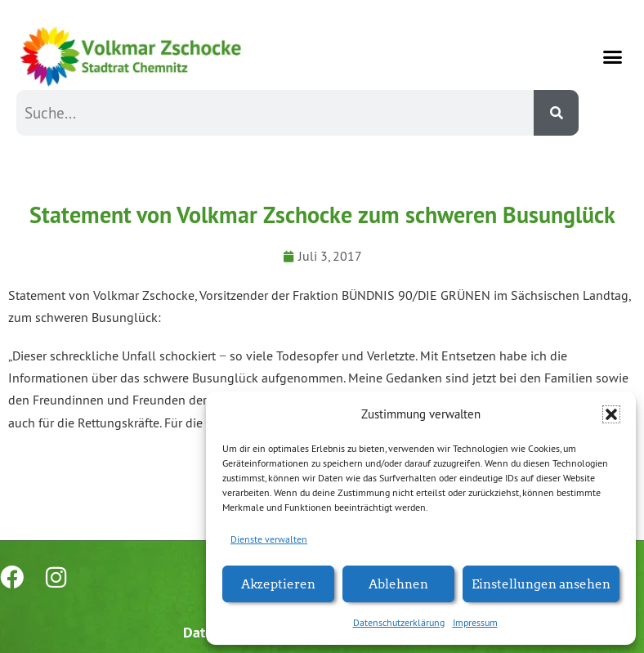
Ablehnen (398, 583)
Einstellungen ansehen (541, 583)
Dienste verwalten (269, 539)
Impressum (475, 622)
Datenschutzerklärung (399, 622)
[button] (611, 414)
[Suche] (556, 113)
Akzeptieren (278, 583)
